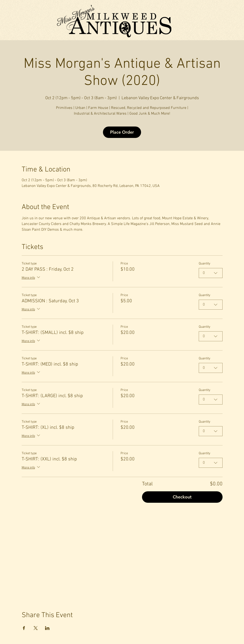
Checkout (182, 497)
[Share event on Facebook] (24, 628)
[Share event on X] (36, 628)
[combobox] (211, 273)
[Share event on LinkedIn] (47, 628)
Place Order (122, 132)
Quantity (205, 264)
